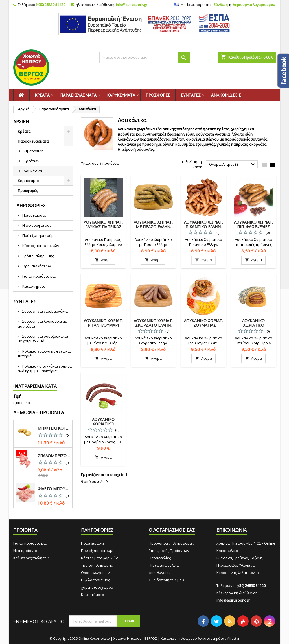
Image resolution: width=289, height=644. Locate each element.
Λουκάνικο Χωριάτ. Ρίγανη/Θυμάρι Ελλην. (103, 325)
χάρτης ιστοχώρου (97, 587)
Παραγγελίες (160, 558)
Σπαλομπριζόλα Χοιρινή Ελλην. (54, 456)
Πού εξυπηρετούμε (39, 235)
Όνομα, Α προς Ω (233, 165)
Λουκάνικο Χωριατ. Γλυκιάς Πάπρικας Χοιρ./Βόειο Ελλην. (103, 227)
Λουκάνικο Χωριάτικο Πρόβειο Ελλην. (103, 424)
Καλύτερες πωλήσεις (31, 558)
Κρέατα (42, 95)
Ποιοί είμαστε (34, 215)
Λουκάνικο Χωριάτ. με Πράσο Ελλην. (153, 224)
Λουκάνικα (33, 171)
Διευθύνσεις (159, 573)
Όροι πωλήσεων (36, 266)
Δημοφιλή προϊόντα (39, 412)
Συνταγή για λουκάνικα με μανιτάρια (42, 324)
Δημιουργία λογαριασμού (254, 5)
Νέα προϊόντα (25, 551)
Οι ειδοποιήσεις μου (166, 580)
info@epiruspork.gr (132, 5)
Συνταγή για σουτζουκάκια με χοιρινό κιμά (43, 339)
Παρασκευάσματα (78, 95)
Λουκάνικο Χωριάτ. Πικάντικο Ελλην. (203, 224)
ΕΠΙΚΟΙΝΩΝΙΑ (232, 530)
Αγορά (103, 260)
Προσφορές (158, 95)
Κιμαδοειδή (34, 151)
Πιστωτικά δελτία (164, 565)
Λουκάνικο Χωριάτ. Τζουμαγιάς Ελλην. (203, 325)
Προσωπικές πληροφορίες (172, 543)
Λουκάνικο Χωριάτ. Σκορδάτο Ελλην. (153, 323)
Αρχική (21, 122)
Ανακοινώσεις (226, 95)
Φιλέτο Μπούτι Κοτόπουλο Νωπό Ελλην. (54, 489)
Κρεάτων (31, 161)
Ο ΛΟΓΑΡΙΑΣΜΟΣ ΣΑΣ (172, 530)
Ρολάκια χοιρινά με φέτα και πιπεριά (44, 354)
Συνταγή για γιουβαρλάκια (45, 311)
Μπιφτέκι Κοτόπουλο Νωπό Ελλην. (54, 428)
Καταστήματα (33, 286)
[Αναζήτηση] (144, 57)
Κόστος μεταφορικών (40, 246)
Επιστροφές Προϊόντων (169, 551)
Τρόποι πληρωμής (38, 256)
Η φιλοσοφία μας (36, 225)
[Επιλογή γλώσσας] (179, 5)
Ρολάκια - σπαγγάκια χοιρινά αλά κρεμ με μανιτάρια (45, 369)
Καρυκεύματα (121, 95)
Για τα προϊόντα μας (39, 276)
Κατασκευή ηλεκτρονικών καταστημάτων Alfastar (200, 638)
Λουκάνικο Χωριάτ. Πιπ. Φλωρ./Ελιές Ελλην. (253, 227)
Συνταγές (191, 95)
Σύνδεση (221, 5)
